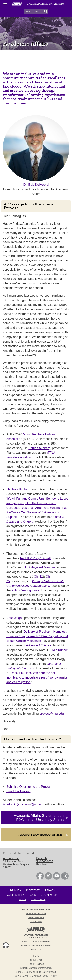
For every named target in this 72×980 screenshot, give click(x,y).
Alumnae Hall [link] (11, 858)
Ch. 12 (38, 577)
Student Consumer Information (36, 968)
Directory (33, 890)
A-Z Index (15, 890)
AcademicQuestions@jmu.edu (24, 804)
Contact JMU (36, 950)
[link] (40, 879)
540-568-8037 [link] (45, 861)
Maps (23, 900)
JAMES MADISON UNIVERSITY (40, 976)
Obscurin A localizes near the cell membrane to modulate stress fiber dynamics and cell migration (37, 678)
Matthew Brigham (18, 489)
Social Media (49, 895)
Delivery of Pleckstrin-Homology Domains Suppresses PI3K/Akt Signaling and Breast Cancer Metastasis (37, 636)
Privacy (50, 890)
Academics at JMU (36, 913)
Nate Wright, (15, 618)
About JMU (36, 922)
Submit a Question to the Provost (29, 787)
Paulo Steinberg (39, 448)
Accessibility (16, 895)
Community (38, 900)
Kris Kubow (60, 650)
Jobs (33, 895)
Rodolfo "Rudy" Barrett (35, 558)
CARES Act (36, 960)
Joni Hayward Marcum (39, 567)
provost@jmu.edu (52, 714)
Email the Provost (18, 791)
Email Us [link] (42, 858)
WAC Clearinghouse (25, 590)
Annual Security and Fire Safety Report (36, 972)
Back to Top (6, 945)
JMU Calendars (36, 917)
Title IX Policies (36, 964)
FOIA (36, 956)
